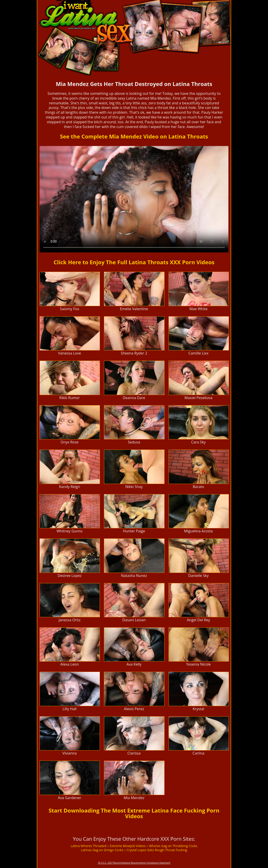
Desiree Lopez (70, 576)
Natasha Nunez (134, 576)
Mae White (198, 309)
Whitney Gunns (70, 531)
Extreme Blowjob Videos (128, 846)
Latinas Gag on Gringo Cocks (102, 850)
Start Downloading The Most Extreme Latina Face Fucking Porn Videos (134, 813)
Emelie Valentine (134, 309)
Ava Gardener (69, 798)
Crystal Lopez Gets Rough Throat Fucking (157, 850)
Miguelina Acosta (198, 531)
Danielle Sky (198, 576)
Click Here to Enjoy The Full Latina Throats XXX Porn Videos (134, 262)
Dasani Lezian (134, 620)
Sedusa (134, 442)
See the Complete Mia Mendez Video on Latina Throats (134, 136)
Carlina (198, 753)
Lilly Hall (70, 709)
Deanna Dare (134, 398)
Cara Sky (198, 442)
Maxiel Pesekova (198, 398)
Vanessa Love (69, 353)
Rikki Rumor (70, 398)
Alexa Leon (70, 664)
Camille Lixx (198, 353)
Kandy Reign (70, 487)
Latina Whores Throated (89, 846)
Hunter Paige (134, 531)
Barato (198, 487)
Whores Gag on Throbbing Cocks (173, 846)
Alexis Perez (134, 709)
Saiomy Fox (70, 309)
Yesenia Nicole (198, 664)
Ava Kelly (134, 664)
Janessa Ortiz (70, 620)
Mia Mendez (134, 798)
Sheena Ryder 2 (134, 353)
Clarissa (134, 753)
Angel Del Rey (198, 620)
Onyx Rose (70, 442)
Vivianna (70, 753)
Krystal (198, 709)
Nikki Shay (134, 487)
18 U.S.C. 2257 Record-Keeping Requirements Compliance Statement (134, 863)
